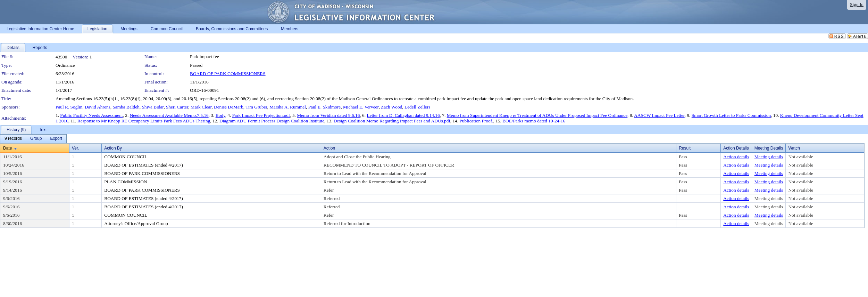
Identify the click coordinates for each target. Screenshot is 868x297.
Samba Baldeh (126, 107)
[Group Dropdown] (36, 139)
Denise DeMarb (229, 107)
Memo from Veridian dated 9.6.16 (328, 115)
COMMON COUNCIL (126, 157)
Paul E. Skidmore (325, 107)
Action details (736, 157)
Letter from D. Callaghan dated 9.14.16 (403, 115)
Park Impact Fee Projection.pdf (261, 115)
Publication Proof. (477, 121)
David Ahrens (98, 107)
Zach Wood (391, 107)
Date (7, 148)
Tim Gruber (256, 107)
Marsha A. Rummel (288, 107)
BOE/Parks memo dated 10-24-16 (534, 121)
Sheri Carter (177, 107)
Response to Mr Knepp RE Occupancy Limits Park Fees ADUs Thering (144, 121)
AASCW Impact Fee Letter (659, 115)
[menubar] (33, 139)
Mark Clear (201, 107)
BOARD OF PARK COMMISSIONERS (228, 74)
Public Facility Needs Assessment (91, 115)
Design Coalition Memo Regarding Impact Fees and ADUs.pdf (392, 121)
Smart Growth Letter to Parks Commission (731, 115)
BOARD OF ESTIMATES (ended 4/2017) (144, 165)
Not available (800, 157)
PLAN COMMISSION (126, 182)
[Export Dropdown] (56, 139)
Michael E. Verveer (361, 107)
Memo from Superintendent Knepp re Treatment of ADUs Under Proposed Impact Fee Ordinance (537, 115)
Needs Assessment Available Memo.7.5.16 (169, 115)
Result (685, 148)
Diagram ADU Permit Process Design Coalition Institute (272, 121)
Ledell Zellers (417, 107)
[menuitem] (13, 139)
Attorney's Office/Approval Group (136, 223)
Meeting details (769, 157)
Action (329, 148)
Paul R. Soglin (69, 107)
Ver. (76, 148)
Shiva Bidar (153, 107)
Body (220, 115)
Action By (113, 148)
